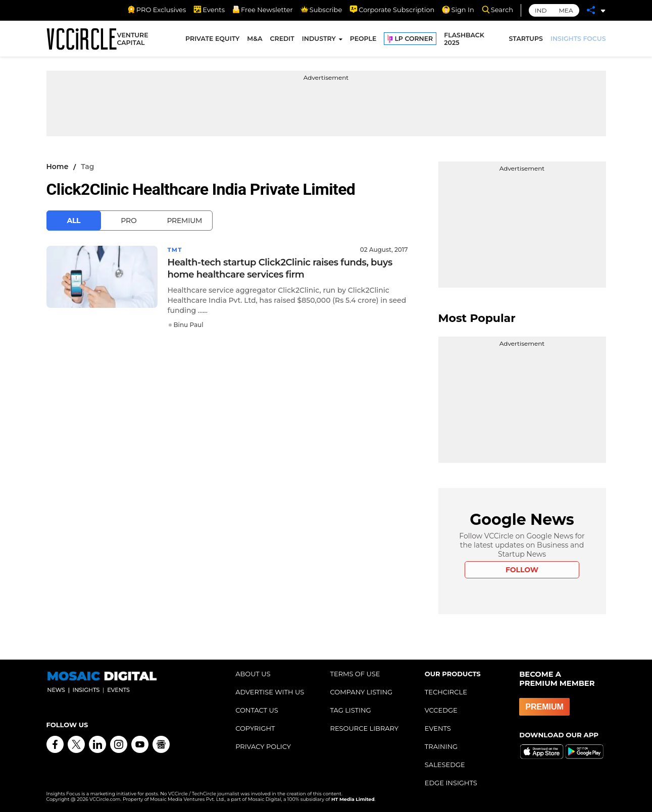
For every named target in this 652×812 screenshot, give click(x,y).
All (74, 221)
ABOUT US (253, 674)
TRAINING (441, 746)
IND (541, 10)
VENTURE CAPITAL (132, 39)
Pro (129, 221)
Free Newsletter (263, 10)
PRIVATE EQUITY (212, 39)
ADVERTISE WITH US (270, 692)
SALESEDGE (445, 765)
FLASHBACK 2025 (464, 39)
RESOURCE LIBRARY (364, 728)
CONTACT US (257, 710)
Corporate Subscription (392, 10)
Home (58, 167)
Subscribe (321, 10)
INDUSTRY (319, 39)
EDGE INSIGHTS (451, 783)
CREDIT (282, 39)
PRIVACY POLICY (263, 746)
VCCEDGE (441, 710)
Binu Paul (189, 325)
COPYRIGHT (255, 728)
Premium (184, 221)
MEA (566, 10)
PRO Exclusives (157, 10)
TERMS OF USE (355, 674)
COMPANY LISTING (361, 692)
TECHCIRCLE (446, 692)
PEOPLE (363, 39)
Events (209, 10)
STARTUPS (526, 39)
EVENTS (438, 728)
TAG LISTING (350, 710)
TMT (175, 250)
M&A (255, 39)
